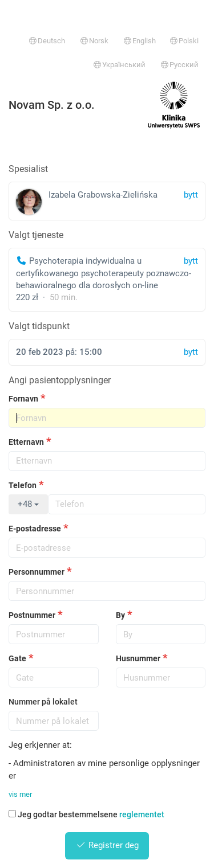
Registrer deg (107, 845)
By (120, 615)
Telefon (23, 485)
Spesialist (28, 169)
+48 (28, 504)
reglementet (142, 814)
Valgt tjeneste (36, 235)
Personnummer (37, 572)
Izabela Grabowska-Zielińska (107, 202)
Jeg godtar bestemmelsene (86, 814)
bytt (191, 261)
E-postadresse (35, 529)
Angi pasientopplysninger (60, 380)
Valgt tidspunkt (39, 326)
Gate (17, 658)
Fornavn (23, 399)
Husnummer (138, 658)
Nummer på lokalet (43, 702)
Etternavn (26, 442)
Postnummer (32, 615)
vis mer (20, 794)
